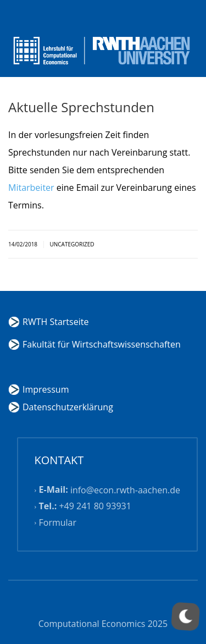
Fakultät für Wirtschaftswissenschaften (102, 344)
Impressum (46, 389)
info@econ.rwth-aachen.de (125, 490)
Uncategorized (72, 244)
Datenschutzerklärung (68, 407)
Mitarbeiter (31, 188)
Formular (58, 522)
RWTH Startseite (55, 322)
